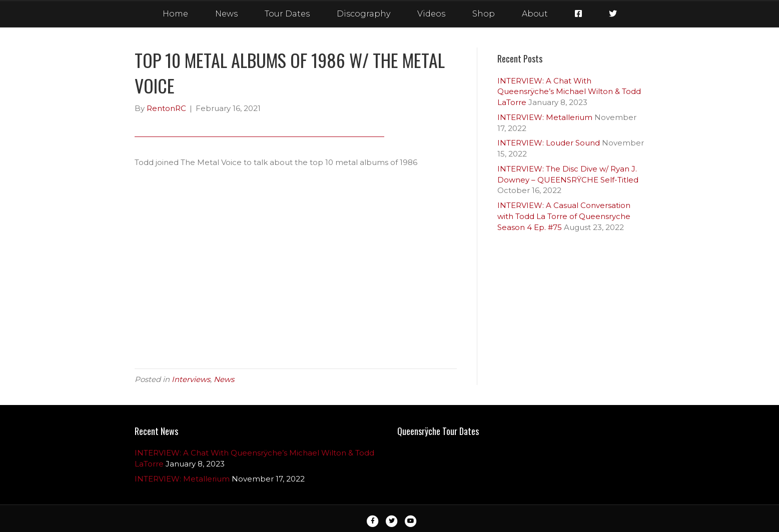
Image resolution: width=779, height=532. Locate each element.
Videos (431, 14)
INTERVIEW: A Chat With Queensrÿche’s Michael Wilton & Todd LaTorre (569, 92)
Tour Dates (287, 14)
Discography (363, 14)
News (226, 14)
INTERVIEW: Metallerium (545, 117)
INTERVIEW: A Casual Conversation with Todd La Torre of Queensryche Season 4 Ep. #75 (564, 216)
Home (175, 14)
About (535, 14)
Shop (484, 14)
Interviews (191, 379)
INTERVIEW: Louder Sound (549, 143)
